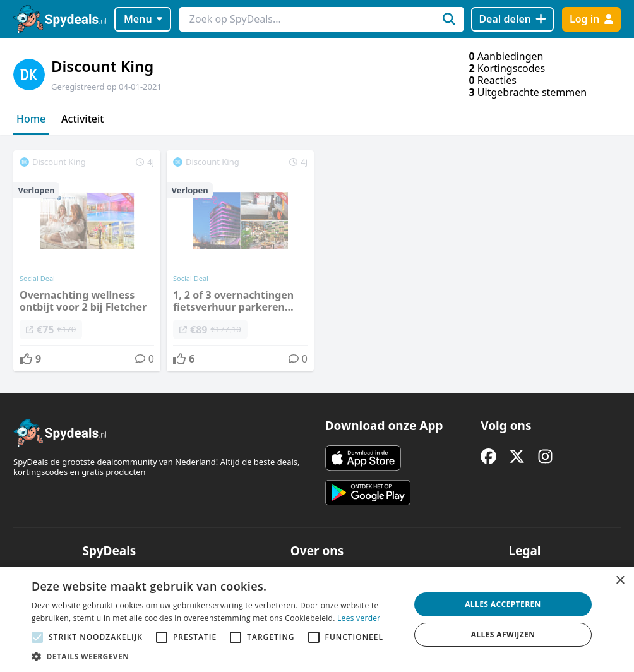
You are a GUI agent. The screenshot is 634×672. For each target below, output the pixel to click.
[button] (215, 656)
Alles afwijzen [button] (503, 634)
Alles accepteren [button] (503, 604)
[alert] (317, 620)
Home (31, 119)
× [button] (620, 581)
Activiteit (82, 119)
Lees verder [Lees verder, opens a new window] (359, 618)
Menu (143, 19)
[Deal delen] (512, 19)
